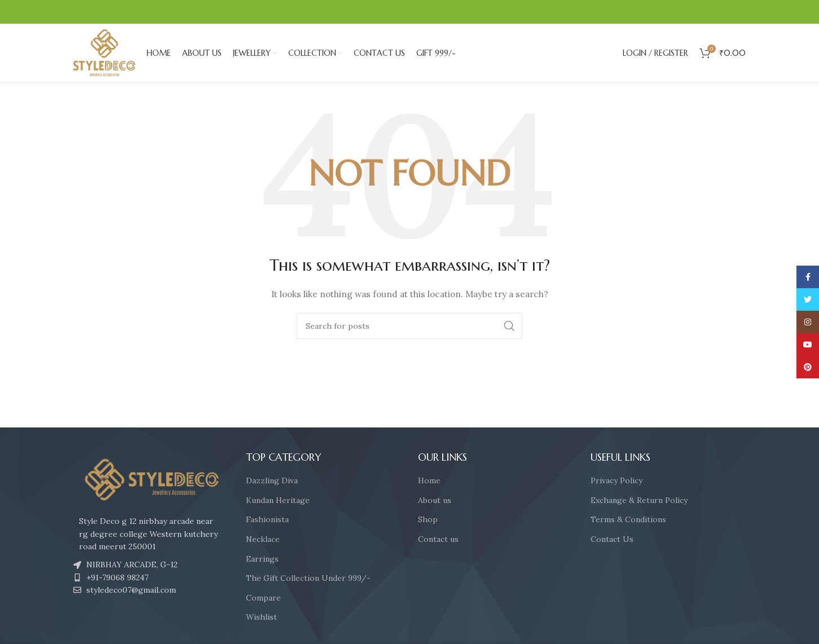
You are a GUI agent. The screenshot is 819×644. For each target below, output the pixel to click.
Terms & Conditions (628, 519)
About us (435, 500)
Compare (263, 598)
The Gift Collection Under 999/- (308, 578)
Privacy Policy (617, 480)
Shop (428, 519)
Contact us (438, 539)
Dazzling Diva (272, 480)
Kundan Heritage (278, 500)
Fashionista (267, 519)
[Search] (409, 326)
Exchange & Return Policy (639, 500)
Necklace (263, 539)
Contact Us (612, 539)
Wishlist (261, 617)
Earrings (262, 559)
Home (429, 480)
